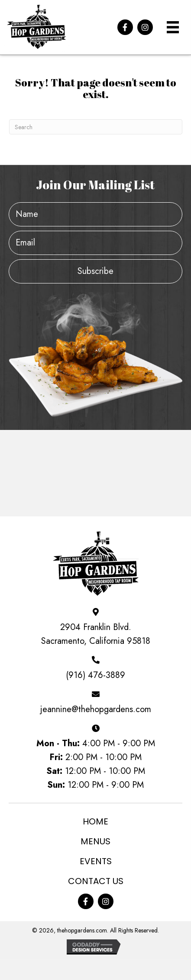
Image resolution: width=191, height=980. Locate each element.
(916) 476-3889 (95, 675)
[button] (125, 27)
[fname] (95, 214)
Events (96, 861)
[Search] (96, 127)
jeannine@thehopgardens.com (96, 709)
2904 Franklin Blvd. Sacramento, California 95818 (96, 634)
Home (95, 821)
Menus (95, 841)
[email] (95, 243)
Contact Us (96, 881)
